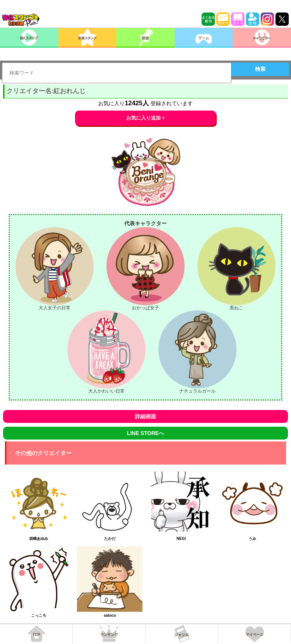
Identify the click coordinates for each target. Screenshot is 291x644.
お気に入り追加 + (146, 118)
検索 (260, 69)
